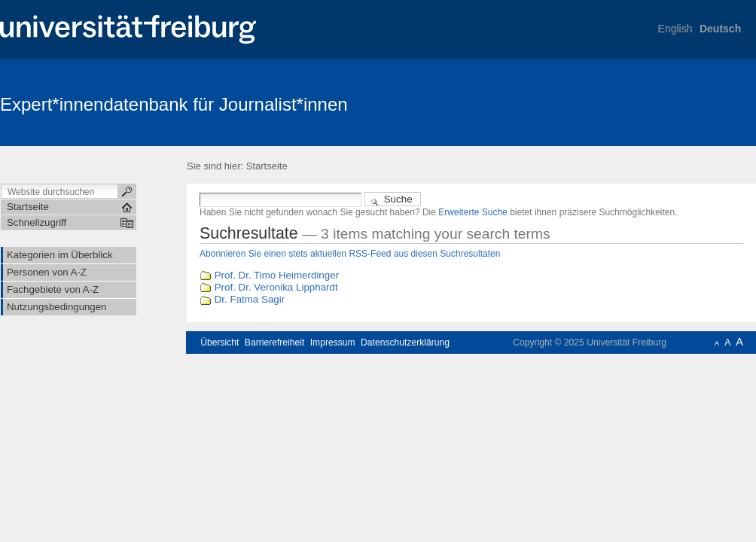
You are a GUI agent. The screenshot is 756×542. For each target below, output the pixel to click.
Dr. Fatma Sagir (250, 299)
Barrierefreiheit (275, 343)
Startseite (267, 166)
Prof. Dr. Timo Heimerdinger (277, 275)
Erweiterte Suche (473, 212)
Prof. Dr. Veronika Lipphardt (276, 287)
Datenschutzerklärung (405, 343)
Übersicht (219, 343)
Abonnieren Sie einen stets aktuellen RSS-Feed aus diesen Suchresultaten (350, 254)
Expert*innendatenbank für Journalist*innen (174, 104)
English (675, 29)
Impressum (333, 343)
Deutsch (720, 29)
